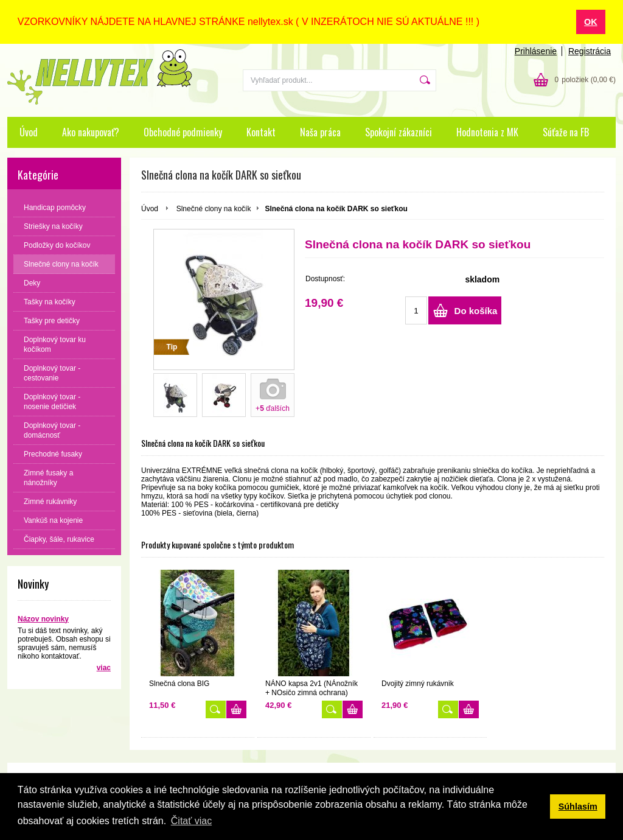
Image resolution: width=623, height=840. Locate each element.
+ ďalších (273, 408)
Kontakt (261, 131)
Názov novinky (43, 618)
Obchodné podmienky (183, 131)
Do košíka (476, 311)
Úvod (29, 131)
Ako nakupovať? (91, 131)
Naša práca (320, 131)
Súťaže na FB (566, 131)
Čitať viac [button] (191, 821)
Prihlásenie (536, 51)
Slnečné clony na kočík (214, 208)
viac (104, 667)
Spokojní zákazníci (399, 131)
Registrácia (590, 51)
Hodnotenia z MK (487, 131)
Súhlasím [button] (578, 807)
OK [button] (591, 22)
